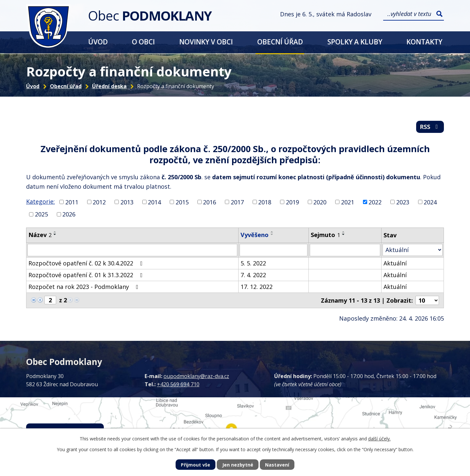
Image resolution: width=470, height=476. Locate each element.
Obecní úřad (280, 42)
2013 (127, 202)
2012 (99, 202)
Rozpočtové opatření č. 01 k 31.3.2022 (87, 275)
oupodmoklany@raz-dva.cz (196, 376)
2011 (72, 202)
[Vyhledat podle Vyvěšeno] (274, 250)
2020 (320, 202)
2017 (237, 202)
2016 (210, 202)
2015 (182, 202)
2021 (348, 202)
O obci (143, 42)
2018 (265, 202)
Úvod (98, 42)
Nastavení (277, 465)
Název (40, 235)
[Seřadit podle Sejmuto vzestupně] (344, 232)
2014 (154, 202)
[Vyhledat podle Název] (132, 250)
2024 (430, 202)
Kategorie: (40, 201)
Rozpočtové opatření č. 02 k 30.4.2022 (87, 263)
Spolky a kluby (355, 42)
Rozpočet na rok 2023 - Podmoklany (85, 287)
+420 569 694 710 (178, 384)
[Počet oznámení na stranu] (427, 300)
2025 (41, 214)
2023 (403, 202)
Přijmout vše (196, 465)
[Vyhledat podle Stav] (413, 250)
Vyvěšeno (255, 235)
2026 (69, 214)
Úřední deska (109, 86)
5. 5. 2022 (253, 263)
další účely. (379, 439)
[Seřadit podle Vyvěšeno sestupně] (272, 234)
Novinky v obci (206, 42)
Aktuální (395, 263)
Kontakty (424, 42)
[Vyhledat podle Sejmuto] (345, 250)
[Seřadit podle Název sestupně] (55, 234)
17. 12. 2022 (257, 287)
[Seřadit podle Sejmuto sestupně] (344, 234)
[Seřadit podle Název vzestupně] (55, 232)
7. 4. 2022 (253, 275)
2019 (292, 202)
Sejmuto (325, 235)
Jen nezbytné (238, 465)
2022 (375, 202)
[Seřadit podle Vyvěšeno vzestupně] (272, 232)
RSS (430, 127)
